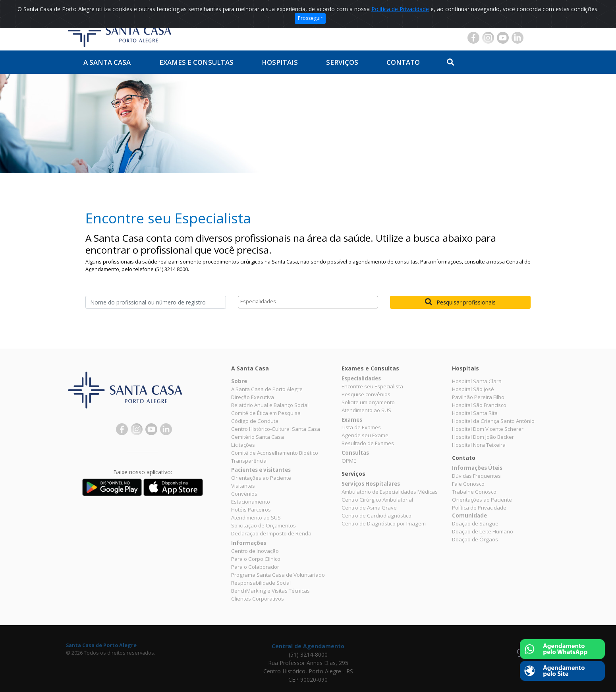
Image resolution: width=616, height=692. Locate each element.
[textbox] (310, 302)
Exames (352, 420)
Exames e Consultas (196, 62)
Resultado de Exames (368, 443)
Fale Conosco (468, 484)
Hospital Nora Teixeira (479, 445)
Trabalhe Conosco (474, 492)
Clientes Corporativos (258, 599)
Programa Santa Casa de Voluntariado (278, 575)
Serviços (342, 62)
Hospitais (280, 62)
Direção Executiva (253, 397)
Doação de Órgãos (475, 539)
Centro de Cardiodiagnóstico (377, 516)
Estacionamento (251, 502)
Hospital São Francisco (479, 405)
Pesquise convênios (366, 394)
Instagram (488, 38)
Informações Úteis (477, 468)
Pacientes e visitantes (261, 470)
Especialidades (361, 378)
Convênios (244, 494)
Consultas (355, 453)
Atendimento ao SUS (256, 518)
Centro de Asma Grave (369, 508)
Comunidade (469, 516)
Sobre (239, 381)
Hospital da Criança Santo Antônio (493, 421)
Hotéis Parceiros (251, 510)
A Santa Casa (107, 62)
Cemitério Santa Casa (258, 437)
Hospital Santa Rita (475, 413)
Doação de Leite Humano (483, 531)
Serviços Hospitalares (371, 484)
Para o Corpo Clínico (256, 559)
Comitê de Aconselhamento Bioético (275, 453)
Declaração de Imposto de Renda (271, 533)
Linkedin (518, 38)
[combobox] (308, 302)
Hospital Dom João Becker (483, 437)
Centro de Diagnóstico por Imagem (384, 523)
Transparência (249, 461)
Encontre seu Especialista (372, 386)
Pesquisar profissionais (460, 302)
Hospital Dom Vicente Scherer (488, 429)
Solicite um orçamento (368, 402)
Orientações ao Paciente (261, 478)
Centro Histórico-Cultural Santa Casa (276, 429)
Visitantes (243, 486)
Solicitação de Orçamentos (264, 525)
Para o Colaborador (255, 567)
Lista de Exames (361, 427)
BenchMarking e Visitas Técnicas (270, 591)
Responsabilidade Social (261, 583)
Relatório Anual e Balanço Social (270, 405)
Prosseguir (310, 18)
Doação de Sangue (475, 523)
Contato (403, 62)
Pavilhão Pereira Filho (478, 397)
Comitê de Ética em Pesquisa (266, 413)
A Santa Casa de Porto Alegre (267, 389)
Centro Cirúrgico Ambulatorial (377, 500)
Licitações (243, 445)
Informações (249, 543)
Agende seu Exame (365, 435)
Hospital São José (473, 389)
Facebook (473, 38)
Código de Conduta (255, 421)
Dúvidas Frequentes (476, 476)
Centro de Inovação (255, 551)
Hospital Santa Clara (477, 381)
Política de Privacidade (400, 9)
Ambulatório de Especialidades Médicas (390, 492)
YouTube (503, 38)
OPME (349, 461)
